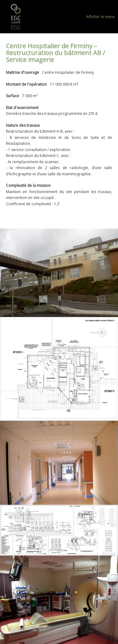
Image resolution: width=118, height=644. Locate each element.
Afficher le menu (101, 17)
